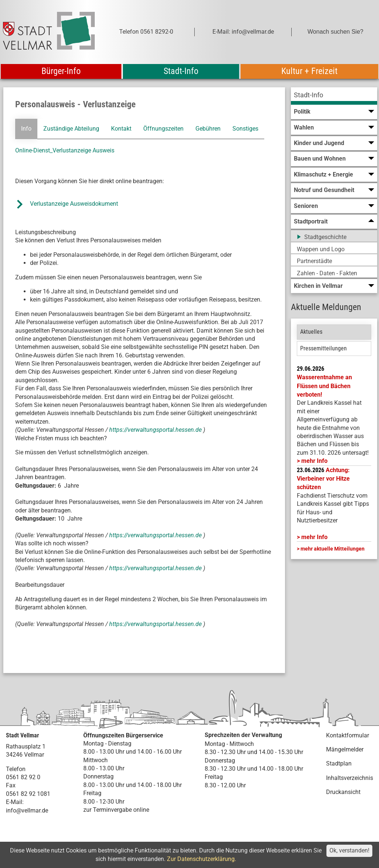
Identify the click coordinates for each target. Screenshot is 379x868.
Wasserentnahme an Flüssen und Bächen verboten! (324, 386)
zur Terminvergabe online (116, 810)
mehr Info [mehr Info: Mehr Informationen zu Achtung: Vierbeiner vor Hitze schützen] (314, 537)
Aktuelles (311, 332)
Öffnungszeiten (163, 129)
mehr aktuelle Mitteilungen (333, 549)
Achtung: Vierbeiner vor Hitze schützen (323, 479)
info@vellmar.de (27, 810)
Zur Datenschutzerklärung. (202, 859)
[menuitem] (334, 96)
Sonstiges (245, 129)
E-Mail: (15, 802)
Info (26, 129)
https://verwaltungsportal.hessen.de (156, 430)
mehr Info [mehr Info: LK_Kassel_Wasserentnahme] (314, 461)
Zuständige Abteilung (71, 129)
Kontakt (121, 129)
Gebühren (208, 129)
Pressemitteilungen (323, 348)
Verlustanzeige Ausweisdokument (74, 204)
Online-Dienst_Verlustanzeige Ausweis (65, 150)
